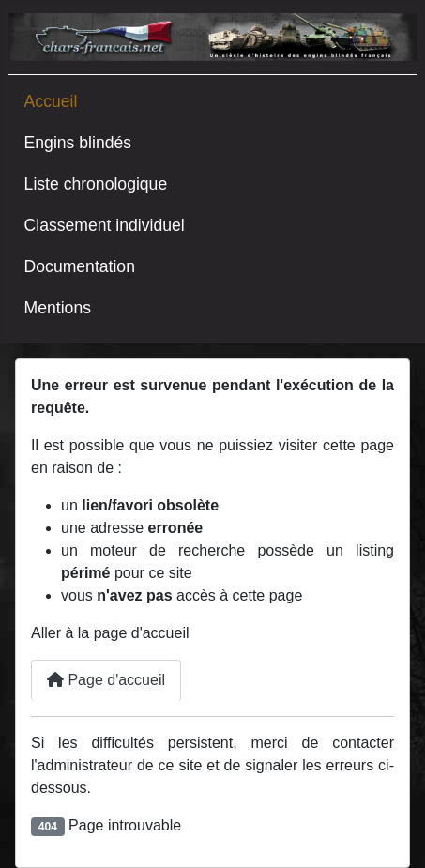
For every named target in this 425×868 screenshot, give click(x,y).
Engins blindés (78, 143)
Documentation (80, 266)
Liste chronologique (96, 184)
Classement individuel (105, 225)
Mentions (58, 308)
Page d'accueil (106, 680)
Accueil (51, 101)
